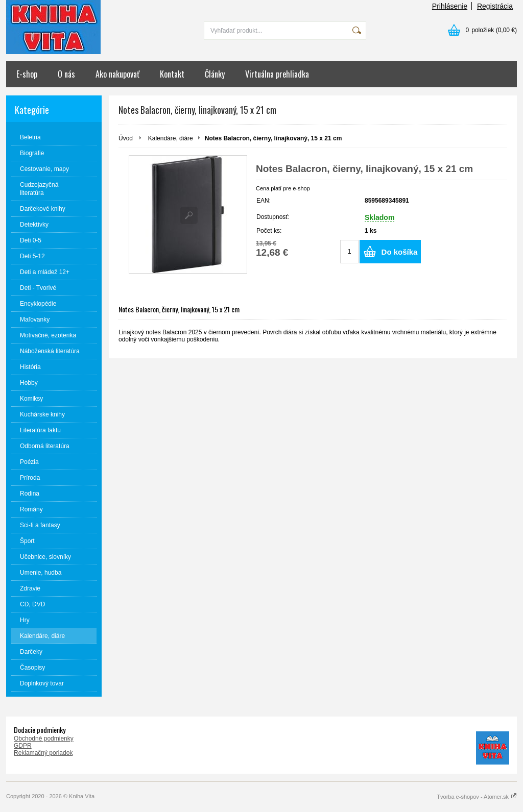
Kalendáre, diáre (171, 138)
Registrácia (495, 6)
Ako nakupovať (117, 74)
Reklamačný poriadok (43, 753)
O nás (66, 74)
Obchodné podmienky (44, 739)
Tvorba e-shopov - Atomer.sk (477, 797)
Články (215, 74)
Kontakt (172, 74)
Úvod (126, 138)
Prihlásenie (450, 6)
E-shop (27, 74)
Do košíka (400, 252)
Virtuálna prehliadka (277, 74)
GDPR (23, 746)
